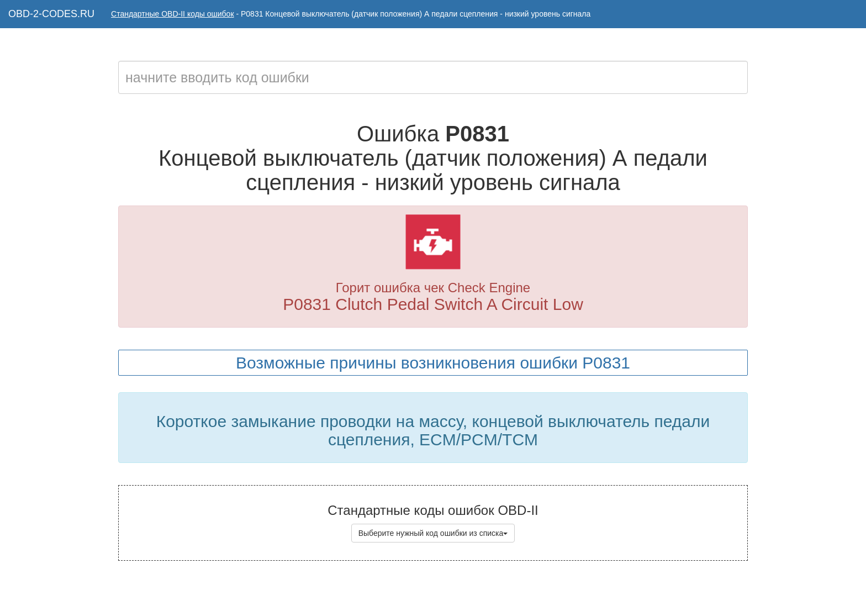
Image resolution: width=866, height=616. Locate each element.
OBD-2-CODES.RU (51, 14)
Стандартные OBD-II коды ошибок (173, 14)
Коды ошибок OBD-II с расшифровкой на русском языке (462, 594)
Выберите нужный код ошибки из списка (433, 533)
